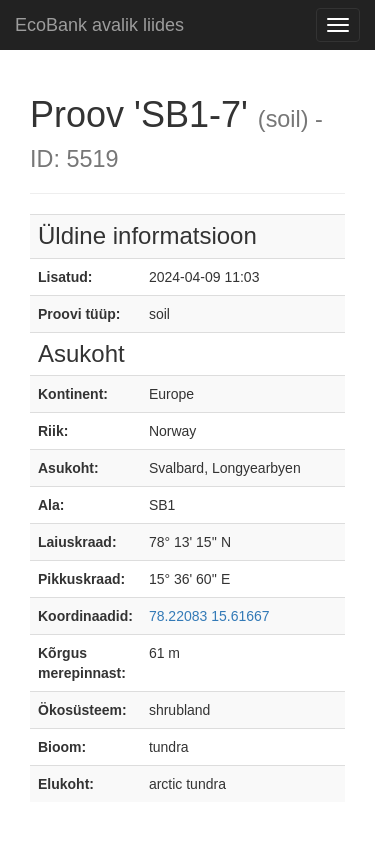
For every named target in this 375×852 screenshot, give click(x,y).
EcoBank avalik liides (99, 25)
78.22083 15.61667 (209, 616)
